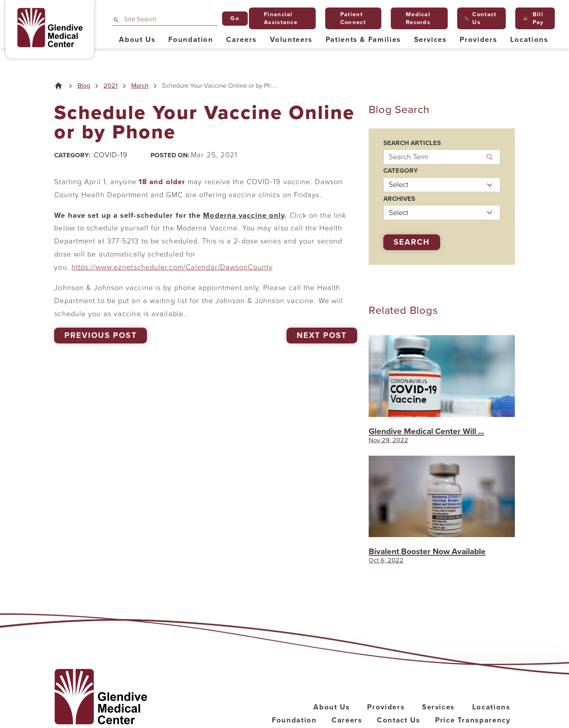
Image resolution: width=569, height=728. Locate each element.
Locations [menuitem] (529, 40)
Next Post (322, 336)
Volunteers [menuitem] (291, 40)
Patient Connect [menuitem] (350, 18)
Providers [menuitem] (478, 40)
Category (401, 171)
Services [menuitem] (431, 40)
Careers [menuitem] (241, 40)
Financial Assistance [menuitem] (277, 18)
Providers (386, 707)
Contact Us (399, 720)
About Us (332, 707)
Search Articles (412, 143)
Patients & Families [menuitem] (363, 40)
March (140, 86)
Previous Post (101, 336)
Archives (399, 199)
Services (438, 707)
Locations (491, 707)
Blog (84, 86)
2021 (111, 86)
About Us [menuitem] (137, 40)
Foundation (294, 720)
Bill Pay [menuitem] (534, 18)
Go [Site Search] (235, 18)
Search (412, 242)
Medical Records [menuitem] (415, 18)
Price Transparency (473, 720)
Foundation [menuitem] (191, 40)
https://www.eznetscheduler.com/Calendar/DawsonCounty (172, 267)
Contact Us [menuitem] (481, 18)
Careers (347, 720)
